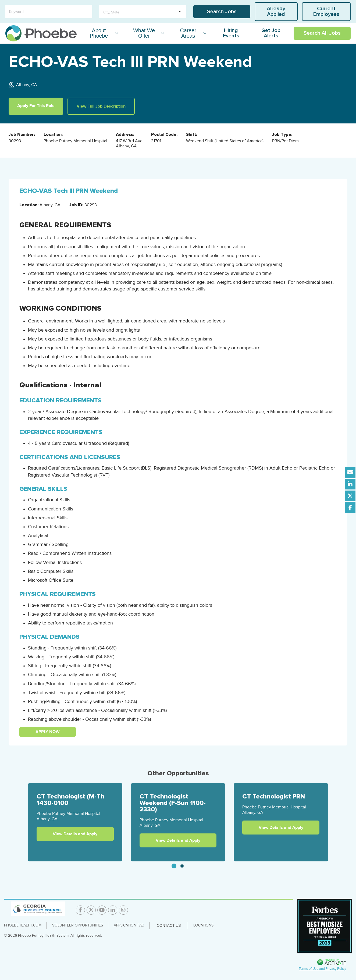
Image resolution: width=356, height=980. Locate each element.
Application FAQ (129, 925)
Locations (203, 925)
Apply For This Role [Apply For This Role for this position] (36, 106)
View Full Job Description (101, 106)
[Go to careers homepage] (41, 33)
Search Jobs (222, 12)
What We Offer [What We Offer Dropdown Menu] (144, 33)
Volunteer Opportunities (78, 925)
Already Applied (276, 11)
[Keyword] (49, 12)
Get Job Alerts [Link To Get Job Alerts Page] (271, 33)
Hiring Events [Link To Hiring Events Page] (231, 33)
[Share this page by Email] (350, 472)
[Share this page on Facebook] (350, 508)
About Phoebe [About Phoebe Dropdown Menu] (99, 33)
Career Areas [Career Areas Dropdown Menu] (188, 33)
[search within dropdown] (143, 12)
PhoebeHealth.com (23, 925)
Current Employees (326, 11)
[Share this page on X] (350, 496)
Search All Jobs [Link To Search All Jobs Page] (322, 33)
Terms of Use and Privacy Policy (322, 969)
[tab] (174, 866)
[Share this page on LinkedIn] (350, 484)
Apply (42, 732)
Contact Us (169, 925)
